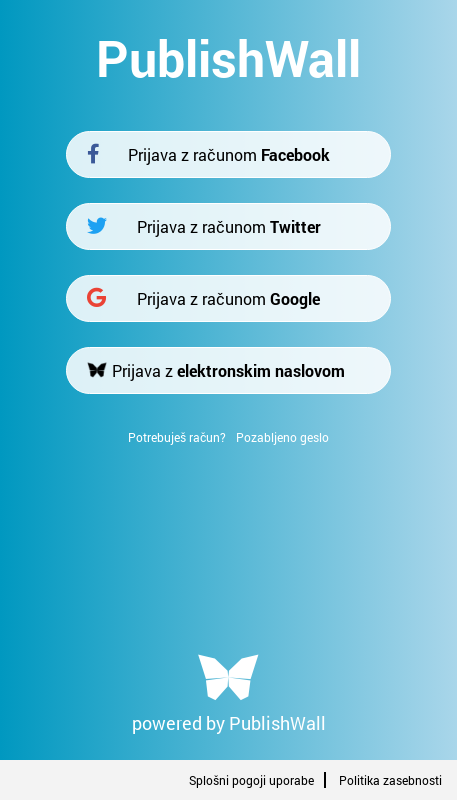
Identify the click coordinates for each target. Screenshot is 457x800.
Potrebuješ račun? (177, 437)
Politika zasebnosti (390, 780)
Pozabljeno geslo (282, 437)
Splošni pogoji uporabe (251, 780)
